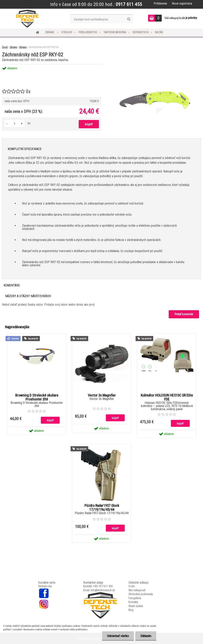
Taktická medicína (115, 32)
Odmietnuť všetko (118, 636)
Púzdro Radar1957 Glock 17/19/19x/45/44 (102, 508)
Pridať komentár (184, 314)
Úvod (5, 47)
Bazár (159, 32)
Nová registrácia (182, 3)
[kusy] (14, 123)
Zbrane (50, 32)
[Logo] (27, 19)
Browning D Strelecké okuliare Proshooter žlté (37, 397)
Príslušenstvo (88, 32)
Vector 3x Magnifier (102, 395)
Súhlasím (146, 636)
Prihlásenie (160, 3)
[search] (129, 19)
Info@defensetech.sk (103, 590)
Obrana (23, 47)
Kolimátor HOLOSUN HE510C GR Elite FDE (167, 397)
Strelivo (67, 32)
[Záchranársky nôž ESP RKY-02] (155, 64)
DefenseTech (141, 32)
